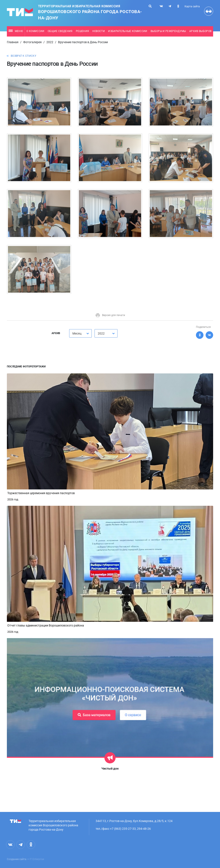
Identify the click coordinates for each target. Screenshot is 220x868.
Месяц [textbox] (77, 333)
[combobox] (80, 333)
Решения (82, 31)
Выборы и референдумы (168, 31)
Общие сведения (60, 31)
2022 (50, 42)
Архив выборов (200, 31)
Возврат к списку (24, 56)
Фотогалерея (32, 42)
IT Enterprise (37, 859)
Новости (99, 31)
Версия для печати (110, 315)
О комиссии (35, 31)
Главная (13, 42)
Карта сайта (192, 6)
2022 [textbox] (101, 333)
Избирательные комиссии (128, 31)
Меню (16, 31)
